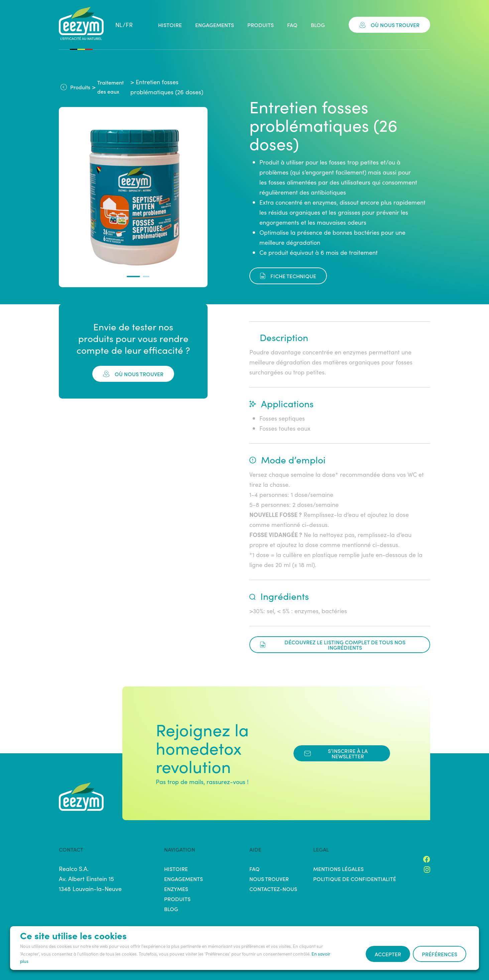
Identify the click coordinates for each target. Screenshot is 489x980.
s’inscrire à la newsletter (336, 753)
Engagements (215, 25)
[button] (133, 277)
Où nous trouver (389, 25)
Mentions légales (338, 869)
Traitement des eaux (110, 87)
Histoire (170, 25)
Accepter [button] (388, 954)
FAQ (292, 25)
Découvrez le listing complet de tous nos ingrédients (333, 645)
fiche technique (288, 276)
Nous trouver (269, 879)
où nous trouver (133, 374)
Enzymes (176, 889)
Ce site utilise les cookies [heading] (73, 935)
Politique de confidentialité (355, 879)
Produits (261, 25)
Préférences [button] (440, 954)
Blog (318, 25)
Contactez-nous (273, 889)
